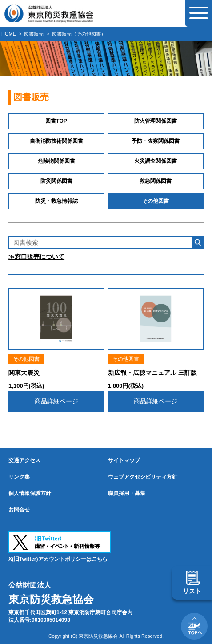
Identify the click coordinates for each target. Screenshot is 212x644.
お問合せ (19, 510)
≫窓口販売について (36, 257)
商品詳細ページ (56, 401)
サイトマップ (124, 460)
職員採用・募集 (127, 493)
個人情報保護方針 (30, 493)
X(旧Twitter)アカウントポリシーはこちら (58, 559)
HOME (9, 34)
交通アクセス (24, 460)
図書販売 (34, 34)
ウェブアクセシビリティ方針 (143, 477)
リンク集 (19, 477)
